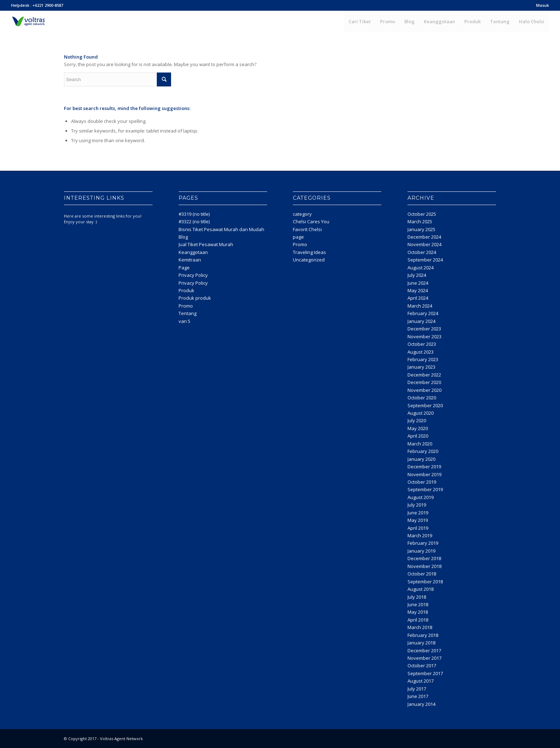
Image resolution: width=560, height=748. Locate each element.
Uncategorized (309, 260)
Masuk (542, 5)
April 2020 (418, 436)
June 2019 (418, 513)
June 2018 (418, 604)
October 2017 (422, 665)
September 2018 (425, 582)
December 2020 (424, 382)
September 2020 (425, 405)
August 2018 (421, 589)
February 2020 (423, 451)
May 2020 (418, 428)
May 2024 (418, 290)
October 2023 (422, 344)
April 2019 (418, 528)
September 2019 (425, 489)
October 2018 (422, 574)
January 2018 (421, 643)
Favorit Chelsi (307, 229)
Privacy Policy (193, 275)
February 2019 (423, 543)
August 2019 (421, 497)
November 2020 (424, 390)
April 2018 (418, 620)
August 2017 (421, 681)
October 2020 (422, 398)
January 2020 (421, 459)
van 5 (184, 321)
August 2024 (421, 268)
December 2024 (424, 237)
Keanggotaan (193, 252)
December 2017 (424, 650)
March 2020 (420, 444)
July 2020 (417, 420)
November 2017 (424, 658)
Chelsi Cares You (311, 221)
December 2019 (424, 467)
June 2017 (418, 696)
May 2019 (418, 520)
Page (184, 268)
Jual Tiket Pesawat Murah (206, 244)
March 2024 (420, 306)
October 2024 (422, 252)
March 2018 (420, 627)
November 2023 (424, 336)
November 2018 (424, 566)
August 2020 (421, 413)
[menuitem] (541, 5)
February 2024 (423, 313)
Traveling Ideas (309, 252)
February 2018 (423, 635)
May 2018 (418, 612)
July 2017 (417, 689)
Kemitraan (190, 260)
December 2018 (424, 558)
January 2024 (421, 321)
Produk (186, 290)
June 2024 (418, 283)
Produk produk (195, 298)
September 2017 (425, 673)
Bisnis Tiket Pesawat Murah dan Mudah (221, 229)
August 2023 (421, 352)
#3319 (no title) (194, 214)
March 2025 (420, 221)
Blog (183, 237)
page (298, 237)
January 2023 (421, 367)
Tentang (187, 313)
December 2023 (424, 329)
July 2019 (417, 505)
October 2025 (422, 214)
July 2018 (417, 597)
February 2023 (423, 359)
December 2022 (424, 375)
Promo (186, 306)
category (302, 214)
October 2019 (422, 482)
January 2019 (421, 551)
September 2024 (425, 260)
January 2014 (421, 704)
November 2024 (424, 244)
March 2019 (420, 535)
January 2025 (421, 229)
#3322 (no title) (194, 221)
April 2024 (418, 298)
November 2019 (424, 474)
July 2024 (417, 275)
